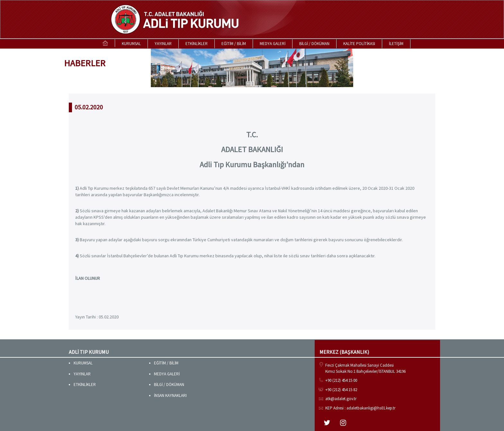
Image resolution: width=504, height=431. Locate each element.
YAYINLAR (163, 44)
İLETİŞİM (396, 44)
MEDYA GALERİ (273, 44)
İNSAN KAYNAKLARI (170, 395)
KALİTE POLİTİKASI (359, 44)
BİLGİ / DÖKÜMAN (314, 44)
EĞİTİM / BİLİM (234, 44)
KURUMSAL (131, 44)
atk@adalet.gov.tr (341, 399)
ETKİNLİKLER (197, 44)
